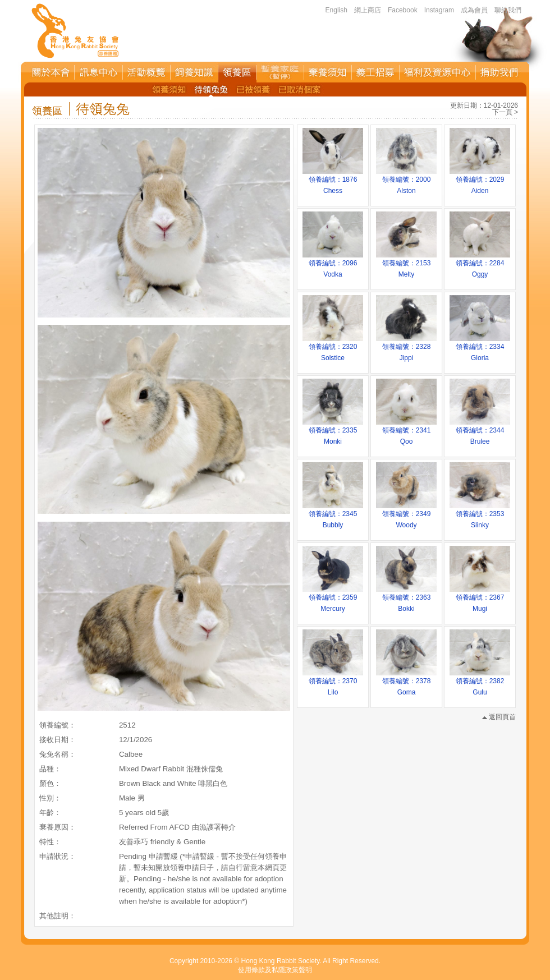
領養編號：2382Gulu (480, 683)
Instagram (439, 10)
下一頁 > (505, 112)
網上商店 (368, 10)
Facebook (403, 10)
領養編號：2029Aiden (480, 181)
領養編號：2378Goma (406, 683)
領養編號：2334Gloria (480, 348)
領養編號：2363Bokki (406, 599)
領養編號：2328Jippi (406, 348)
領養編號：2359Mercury (333, 599)
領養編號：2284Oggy (480, 265)
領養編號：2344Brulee (480, 432)
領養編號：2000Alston (406, 181)
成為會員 (474, 10)
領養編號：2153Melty (406, 265)
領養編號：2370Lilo (333, 683)
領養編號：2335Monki (333, 432)
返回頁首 (499, 717)
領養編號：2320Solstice (333, 348)
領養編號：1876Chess (333, 181)
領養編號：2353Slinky (480, 516)
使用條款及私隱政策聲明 (275, 970)
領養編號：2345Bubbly (333, 516)
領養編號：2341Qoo (406, 432)
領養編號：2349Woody (406, 516)
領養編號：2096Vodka (333, 265)
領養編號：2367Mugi (480, 599)
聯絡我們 (508, 10)
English (336, 10)
